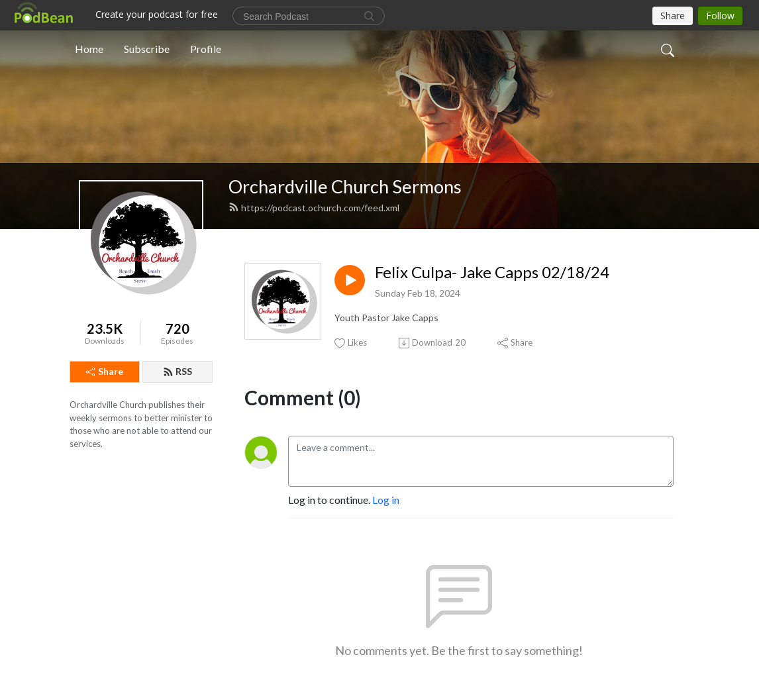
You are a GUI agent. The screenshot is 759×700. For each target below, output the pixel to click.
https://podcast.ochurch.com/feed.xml (314, 208)
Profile (206, 49)
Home (89, 49)
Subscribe (147, 49)
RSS (177, 371)
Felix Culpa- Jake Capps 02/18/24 (492, 272)
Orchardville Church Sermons (345, 186)
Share (105, 371)
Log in (386, 500)
